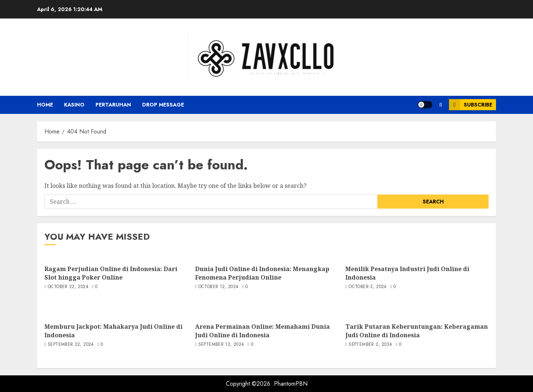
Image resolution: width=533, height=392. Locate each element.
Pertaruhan (113, 105)
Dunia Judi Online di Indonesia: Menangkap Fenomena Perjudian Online (262, 273)
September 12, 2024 (221, 345)
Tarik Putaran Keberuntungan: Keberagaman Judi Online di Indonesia (417, 331)
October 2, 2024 (368, 287)
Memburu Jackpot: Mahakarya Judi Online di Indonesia (113, 331)
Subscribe (471, 105)
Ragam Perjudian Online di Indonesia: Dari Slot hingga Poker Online (111, 273)
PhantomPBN (291, 384)
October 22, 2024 (68, 287)
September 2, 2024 (370, 345)
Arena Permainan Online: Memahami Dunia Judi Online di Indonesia (262, 331)
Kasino (74, 105)
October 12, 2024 (219, 287)
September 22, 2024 (71, 345)
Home (45, 105)
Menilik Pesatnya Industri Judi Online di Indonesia (407, 273)
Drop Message (163, 105)
